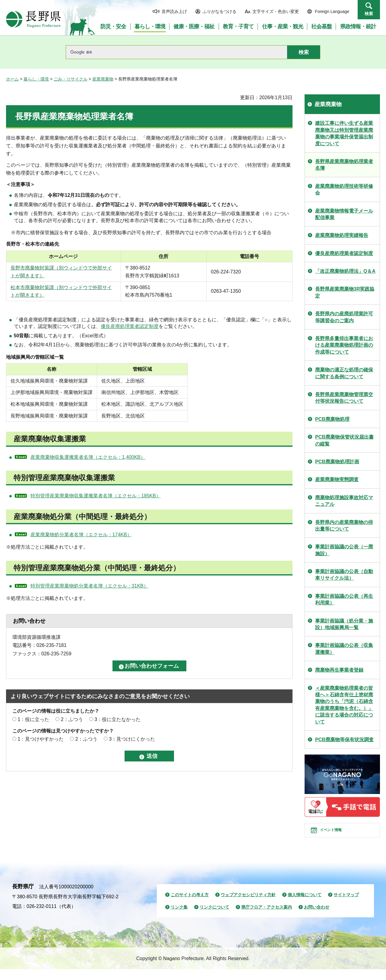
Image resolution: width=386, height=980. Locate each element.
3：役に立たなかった (117, 719)
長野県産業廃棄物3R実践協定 (345, 292)
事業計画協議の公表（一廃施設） (344, 550)
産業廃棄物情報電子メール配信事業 (344, 214)
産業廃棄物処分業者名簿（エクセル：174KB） (81, 535)
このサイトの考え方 (190, 906)
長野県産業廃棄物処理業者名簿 (344, 165)
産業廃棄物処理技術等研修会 (344, 189)
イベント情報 (338, 836)
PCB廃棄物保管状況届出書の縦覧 (344, 440)
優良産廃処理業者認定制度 (130, 326)
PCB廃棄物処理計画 (337, 462)
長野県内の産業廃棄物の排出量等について (344, 526)
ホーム (12, 79)
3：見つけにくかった (132, 739)
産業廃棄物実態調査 (337, 479)
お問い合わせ (317, 918)
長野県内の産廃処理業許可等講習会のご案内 (344, 317)
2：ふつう (72, 719)
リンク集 (179, 918)
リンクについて (214, 918)
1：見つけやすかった (41, 739)
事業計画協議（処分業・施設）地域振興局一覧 (344, 624)
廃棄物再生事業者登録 (339, 670)
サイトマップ (346, 906)
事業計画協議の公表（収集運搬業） (344, 649)
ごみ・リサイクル (71, 79)
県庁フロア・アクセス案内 (267, 918)
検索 (369, 14)
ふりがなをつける (220, 11)
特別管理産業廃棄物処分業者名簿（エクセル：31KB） (89, 586)
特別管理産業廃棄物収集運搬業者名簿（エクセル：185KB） (96, 496)
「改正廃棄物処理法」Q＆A (345, 271)
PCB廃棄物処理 (332, 419)
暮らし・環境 (36, 79)
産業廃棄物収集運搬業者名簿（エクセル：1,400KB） (88, 457)
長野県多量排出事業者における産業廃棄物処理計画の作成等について (344, 345)
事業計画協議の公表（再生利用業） (344, 599)
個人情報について (305, 906)
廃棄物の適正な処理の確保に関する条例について (344, 373)
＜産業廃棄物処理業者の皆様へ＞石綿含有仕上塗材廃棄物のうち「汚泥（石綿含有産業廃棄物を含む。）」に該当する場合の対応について (344, 705)
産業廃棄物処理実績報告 (342, 235)
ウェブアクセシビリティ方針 (248, 906)
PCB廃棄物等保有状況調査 (344, 740)
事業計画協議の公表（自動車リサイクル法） (344, 575)
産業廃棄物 (103, 79)
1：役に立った (33, 719)
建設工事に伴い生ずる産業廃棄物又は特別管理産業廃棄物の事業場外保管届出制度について (344, 133)
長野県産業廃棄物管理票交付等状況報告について (344, 398)
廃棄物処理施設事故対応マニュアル (344, 501)
